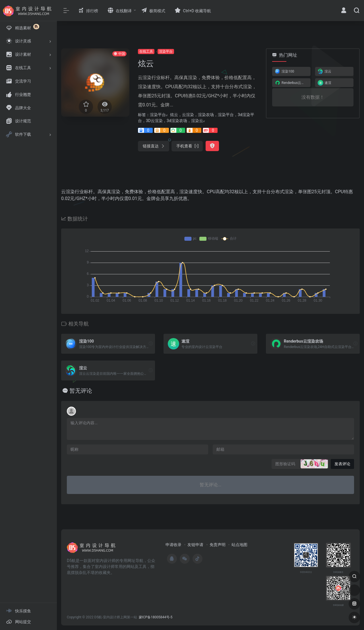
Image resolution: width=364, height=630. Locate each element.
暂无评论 (81, 391)
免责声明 (218, 545)
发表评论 (342, 464)
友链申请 (195, 545)
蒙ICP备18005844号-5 (156, 617)
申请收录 (173, 545)
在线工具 (146, 52)
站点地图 (239, 545)
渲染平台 (166, 52)
